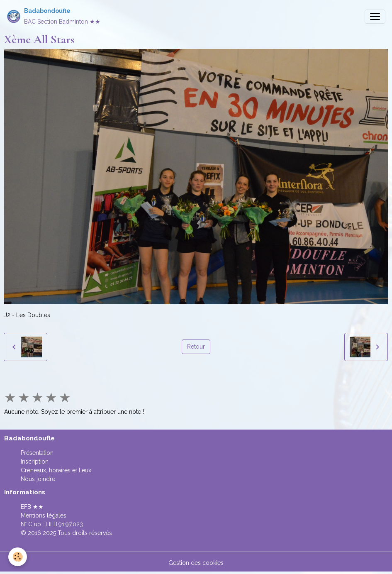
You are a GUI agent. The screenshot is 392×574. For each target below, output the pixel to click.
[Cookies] (18, 557)
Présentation (37, 453)
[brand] (54, 16)
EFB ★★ (32, 507)
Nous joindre (38, 479)
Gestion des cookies (196, 563)
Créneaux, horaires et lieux (56, 470)
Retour (196, 347)
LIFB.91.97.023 (64, 524)
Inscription (35, 462)
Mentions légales (44, 515)
